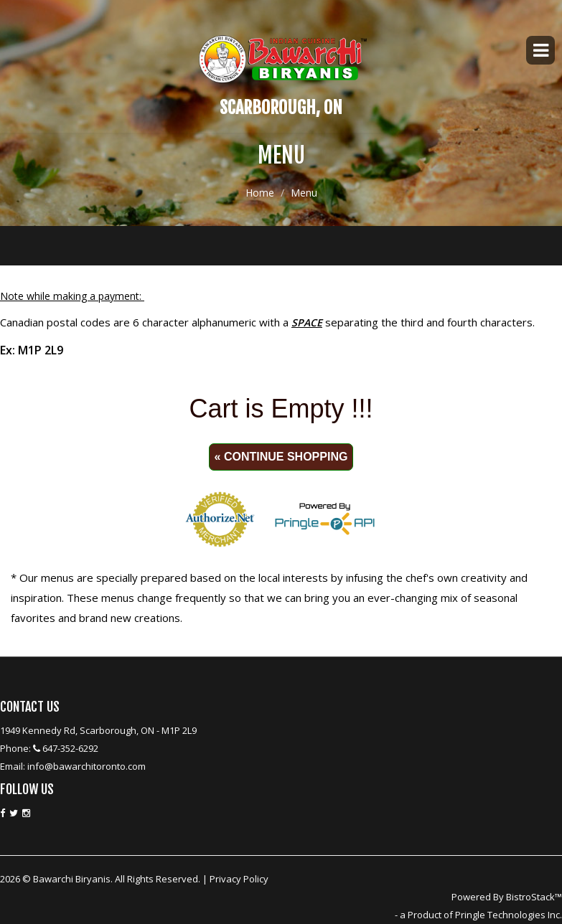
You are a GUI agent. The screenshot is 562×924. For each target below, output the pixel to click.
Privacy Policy (239, 879)
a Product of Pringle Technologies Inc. (481, 915)
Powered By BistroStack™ (507, 897)
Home (260, 193)
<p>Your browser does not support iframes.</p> (281, 465)
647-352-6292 (70, 748)
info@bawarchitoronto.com (86, 766)
